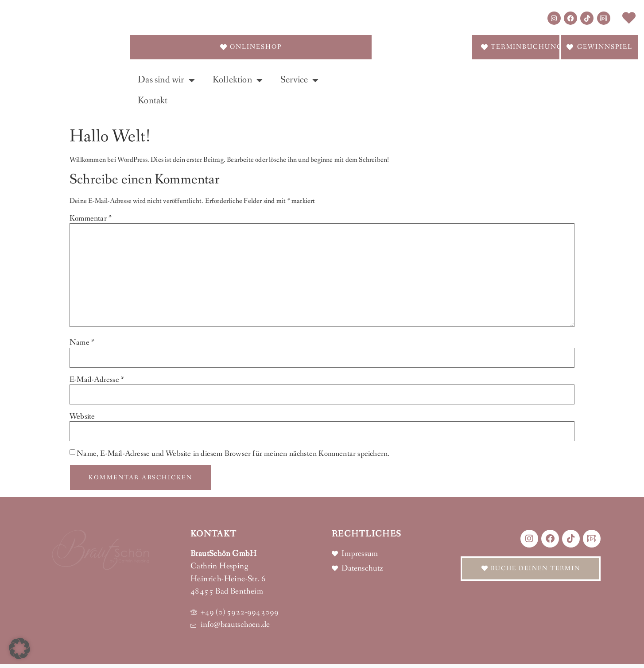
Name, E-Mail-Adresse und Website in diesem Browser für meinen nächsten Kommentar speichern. (233, 454)
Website (82, 416)
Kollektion (238, 80)
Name (82, 342)
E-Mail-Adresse (97, 380)
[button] (19, 649)
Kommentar (91, 218)
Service (300, 80)
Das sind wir (166, 80)
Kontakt (153, 101)
